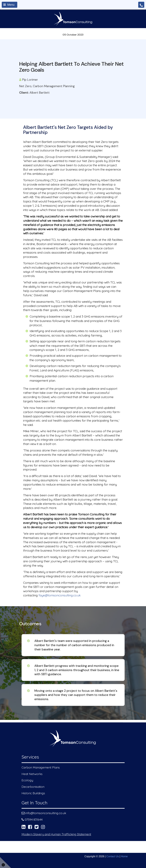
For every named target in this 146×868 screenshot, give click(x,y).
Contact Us (113, 856)
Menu (9, 5)
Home (124, 856)
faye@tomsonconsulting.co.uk (60, 595)
